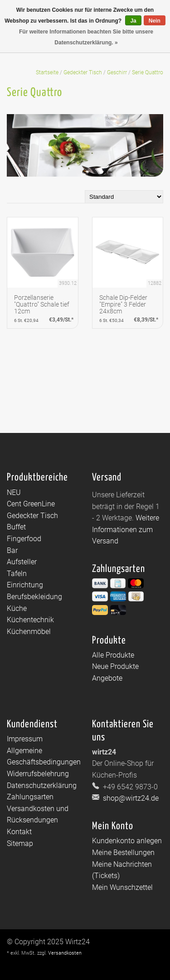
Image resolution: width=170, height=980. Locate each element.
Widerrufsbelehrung (38, 774)
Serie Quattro (148, 72)
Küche (17, 608)
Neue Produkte (115, 666)
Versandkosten (65, 953)
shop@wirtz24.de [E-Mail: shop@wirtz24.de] (130, 798)
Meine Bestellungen (123, 853)
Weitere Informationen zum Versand (126, 529)
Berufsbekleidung (34, 597)
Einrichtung (25, 585)
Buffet (16, 527)
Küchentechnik (30, 620)
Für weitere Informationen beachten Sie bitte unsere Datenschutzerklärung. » (86, 37)
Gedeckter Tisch (83, 72)
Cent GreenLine (31, 504)
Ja (133, 21)
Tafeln (17, 574)
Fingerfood (24, 539)
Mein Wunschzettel (122, 887)
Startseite (47, 72)
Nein (155, 21)
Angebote (107, 678)
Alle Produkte (113, 655)
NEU (14, 492)
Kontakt (19, 832)
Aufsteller (22, 562)
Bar (12, 550)
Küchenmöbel (29, 632)
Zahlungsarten (30, 797)
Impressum (25, 739)
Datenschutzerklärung (42, 785)
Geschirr (117, 72)
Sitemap (20, 843)
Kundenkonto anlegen (127, 841)
